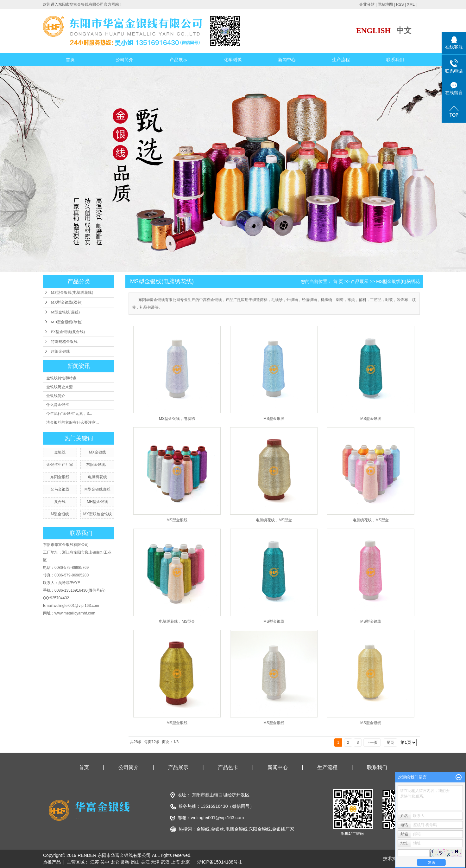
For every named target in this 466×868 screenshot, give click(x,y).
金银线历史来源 (60, 387)
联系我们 (395, 60)
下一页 (372, 743)
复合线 (60, 502)
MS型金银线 (274, 419)
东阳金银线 (60, 477)
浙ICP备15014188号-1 (219, 862)
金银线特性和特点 (61, 378)
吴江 (145, 862)
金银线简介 (56, 396)
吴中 (105, 862)
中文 (404, 30)
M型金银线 (60, 514)
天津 (155, 862)
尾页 (390, 743)
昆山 (135, 862)
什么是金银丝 (58, 405)
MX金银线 (98, 452)
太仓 (115, 862)
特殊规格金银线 (64, 342)
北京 (186, 862)
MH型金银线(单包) (67, 322)
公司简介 (124, 60)
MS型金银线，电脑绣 (177, 419)
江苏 (95, 862)
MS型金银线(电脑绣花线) (72, 293)
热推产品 (52, 862)
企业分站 (367, 4)
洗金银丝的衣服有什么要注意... (72, 422)
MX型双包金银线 (98, 514)
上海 (175, 862)
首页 (70, 60)
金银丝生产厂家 (60, 465)
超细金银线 (60, 351)
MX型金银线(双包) (67, 302)
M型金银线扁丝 (98, 489)
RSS (400, 4)
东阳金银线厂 (98, 465)
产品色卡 (228, 767)
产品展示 (179, 60)
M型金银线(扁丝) (65, 312)
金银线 (60, 452)
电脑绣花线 (98, 477)
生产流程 (341, 60)
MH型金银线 (97, 502)
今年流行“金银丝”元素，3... (69, 414)
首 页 (338, 281)
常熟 (125, 862)
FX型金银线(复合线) (68, 332)
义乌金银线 (60, 489)
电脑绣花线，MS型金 (274, 520)
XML (411, 4)
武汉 (165, 862)
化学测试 (233, 60)
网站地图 (385, 4)
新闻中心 (287, 60)
